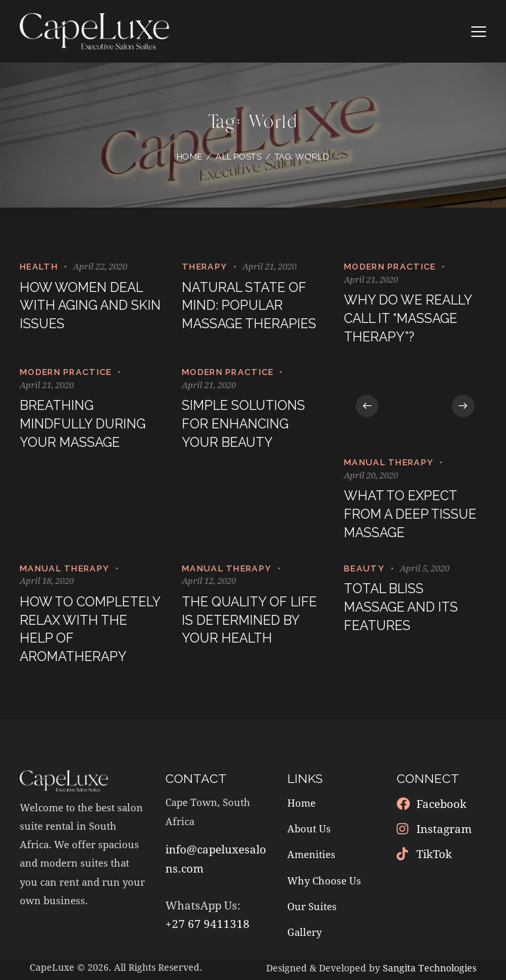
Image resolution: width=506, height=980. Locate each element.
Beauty (364, 570)
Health (39, 267)
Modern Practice (390, 267)
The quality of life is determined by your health (251, 623)
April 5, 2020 (425, 570)
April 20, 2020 (371, 476)
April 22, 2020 (100, 266)
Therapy (205, 267)
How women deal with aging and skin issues (82, 307)
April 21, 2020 (269, 266)
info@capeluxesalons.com (216, 862)
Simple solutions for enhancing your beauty (245, 426)
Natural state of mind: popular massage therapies (251, 307)
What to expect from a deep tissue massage (411, 516)
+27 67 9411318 (208, 928)
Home (189, 157)
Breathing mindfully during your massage (84, 426)
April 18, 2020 (47, 583)
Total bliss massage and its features (403, 611)
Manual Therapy (389, 464)
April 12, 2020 (209, 583)
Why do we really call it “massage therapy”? (409, 319)
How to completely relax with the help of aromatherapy (86, 632)
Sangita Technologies (430, 971)
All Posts (239, 157)
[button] (368, 407)
